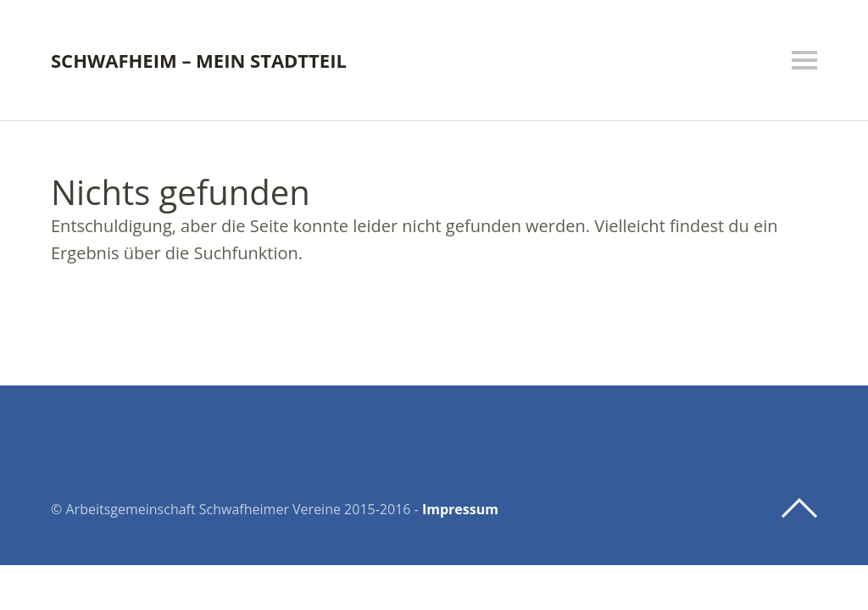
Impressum (460, 509)
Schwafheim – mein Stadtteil (199, 60)
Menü (804, 60)
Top (799, 508)
